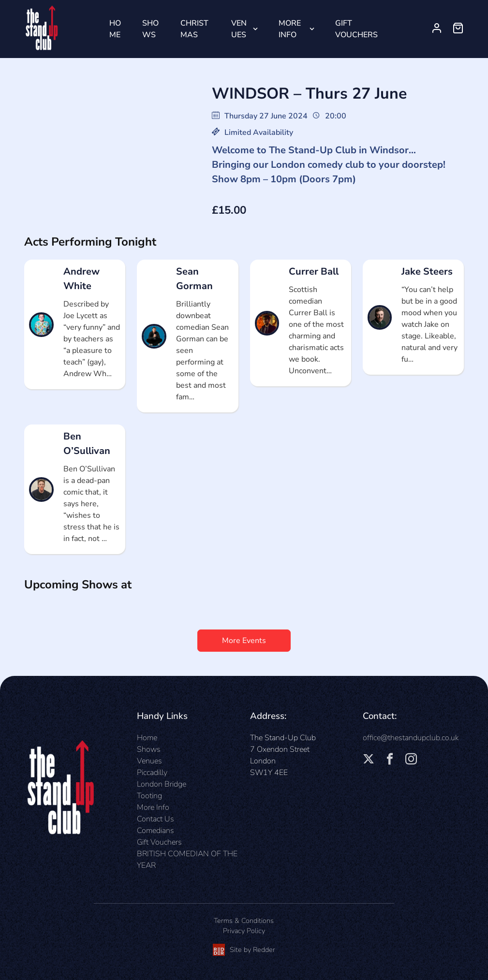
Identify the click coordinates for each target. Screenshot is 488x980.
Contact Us (155, 819)
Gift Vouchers (356, 29)
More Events (244, 641)
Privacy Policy (244, 931)
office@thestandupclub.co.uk (411, 738)
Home (115, 29)
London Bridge (162, 784)
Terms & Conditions (244, 921)
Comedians (155, 831)
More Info (290, 29)
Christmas (194, 29)
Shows (150, 29)
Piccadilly (152, 773)
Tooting (149, 796)
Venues (239, 29)
